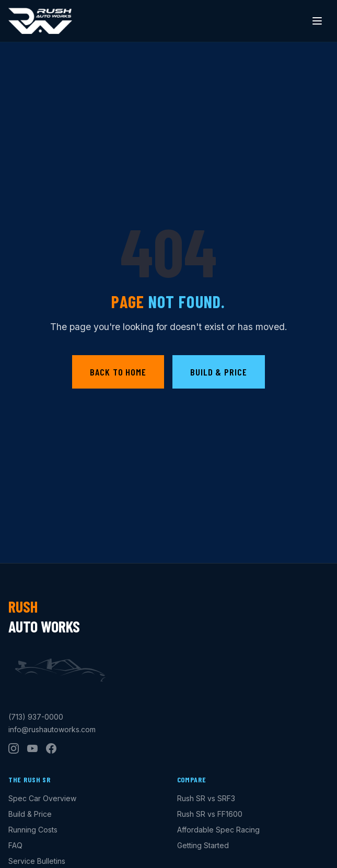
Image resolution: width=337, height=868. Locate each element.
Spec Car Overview (42, 798)
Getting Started (203, 845)
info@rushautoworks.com (52, 729)
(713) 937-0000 (36, 717)
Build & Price (219, 372)
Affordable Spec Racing (218, 830)
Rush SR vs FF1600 (210, 814)
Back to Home (118, 372)
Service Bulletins (37, 861)
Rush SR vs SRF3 (206, 798)
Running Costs (33, 830)
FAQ (15, 845)
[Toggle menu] (317, 21)
